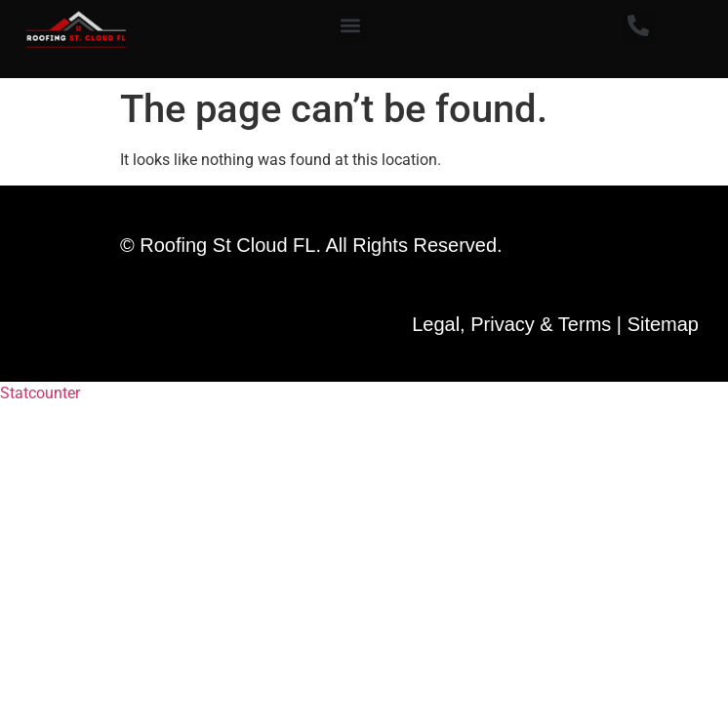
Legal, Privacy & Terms (511, 324)
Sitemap (663, 324)
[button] (351, 26)
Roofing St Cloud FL (227, 245)
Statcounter (40, 393)
